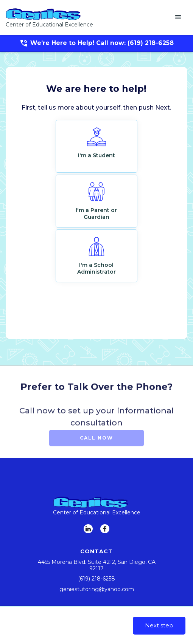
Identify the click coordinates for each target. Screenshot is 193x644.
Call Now (96, 438)
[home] (49, 17)
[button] (178, 17)
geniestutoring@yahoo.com (97, 589)
